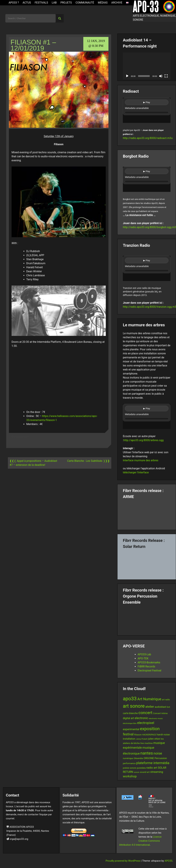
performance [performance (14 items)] (129, 763)
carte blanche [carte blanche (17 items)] (130, 713)
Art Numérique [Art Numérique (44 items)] (149, 699)
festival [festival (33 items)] (128, 734)
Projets (66, 3)
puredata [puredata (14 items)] (141, 768)
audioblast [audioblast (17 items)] (160, 707)
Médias (103, 3)
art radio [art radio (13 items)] (166, 700)
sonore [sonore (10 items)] (137, 772)
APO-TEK (143, 658)
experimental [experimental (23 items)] (131, 729)
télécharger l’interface (136, 472)
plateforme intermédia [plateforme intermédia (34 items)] (153, 763)
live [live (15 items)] (142, 743)
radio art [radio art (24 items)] (152, 768)
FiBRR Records (146, 666)
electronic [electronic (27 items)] (141, 718)
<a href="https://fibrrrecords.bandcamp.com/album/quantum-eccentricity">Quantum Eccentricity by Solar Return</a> (147, 563)
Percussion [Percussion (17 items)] (161, 758)
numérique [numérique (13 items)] (128, 758)
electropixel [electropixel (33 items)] (146, 723)
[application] (147, 66)
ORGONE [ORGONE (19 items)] (149, 758)
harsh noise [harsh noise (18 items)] (163, 735)
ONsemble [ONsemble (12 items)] (138, 758)
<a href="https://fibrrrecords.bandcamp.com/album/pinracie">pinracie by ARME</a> (147, 513)
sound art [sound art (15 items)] (145, 772)
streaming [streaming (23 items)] (157, 772)
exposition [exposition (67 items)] (150, 729)
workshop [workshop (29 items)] (130, 776)
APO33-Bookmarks (149, 662)
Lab (54, 3)
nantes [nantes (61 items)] (147, 753)
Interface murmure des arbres (141, 460)
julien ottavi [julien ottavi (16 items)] (154, 739)
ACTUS (27, 3)
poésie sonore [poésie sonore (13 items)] (130, 768)
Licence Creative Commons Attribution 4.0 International (140, 841)
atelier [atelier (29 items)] (150, 707)
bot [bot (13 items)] (169, 707)
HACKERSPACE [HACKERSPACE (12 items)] (149, 735)
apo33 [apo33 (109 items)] (130, 699)
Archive (117, 3)
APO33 (168, 861)
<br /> (147, 110)
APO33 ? (14, 3)
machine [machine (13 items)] (149, 743)
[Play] (127, 76)
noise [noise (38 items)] (158, 753)
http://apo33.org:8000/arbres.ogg (144, 440)
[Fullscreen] (166, 76)
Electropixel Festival (149, 671)
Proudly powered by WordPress (123, 861)
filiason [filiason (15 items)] (138, 735)
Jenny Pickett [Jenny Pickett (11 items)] (142, 739)
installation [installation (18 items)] (129, 739)
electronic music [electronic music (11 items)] (156, 718)
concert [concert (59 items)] (145, 713)
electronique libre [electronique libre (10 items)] (130, 723)
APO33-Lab (144, 654)
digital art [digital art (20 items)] (128, 718)
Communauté (85, 3)
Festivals (41, 3)
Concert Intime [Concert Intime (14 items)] (160, 713)
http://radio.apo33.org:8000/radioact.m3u (148, 138)
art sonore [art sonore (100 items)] (134, 706)
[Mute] (161, 76)
